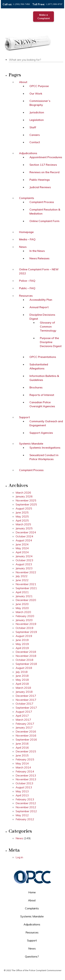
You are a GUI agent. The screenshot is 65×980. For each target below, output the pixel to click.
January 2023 (24, 568)
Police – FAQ (27, 281)
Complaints (27, 198)
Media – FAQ (27, 239)
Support (24, 417)
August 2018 (24, 668)
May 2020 (22, 608)
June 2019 (22, 640)
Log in (19, 857)
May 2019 (22, 644)
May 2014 (22, 763)
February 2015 (25, 759)
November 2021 (26, 584)
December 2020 (26, 600)
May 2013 (22, 791)
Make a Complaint (44, 17)
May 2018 (22, 680)
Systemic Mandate (31, 444)
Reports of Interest (42, 395)
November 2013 (26, 779)
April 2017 (22, 716)
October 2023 (24, 560)
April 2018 (22, 684)
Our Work (36, 93)
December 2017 (26, 696)
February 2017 (25, 724)
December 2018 (26, 652)
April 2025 (22, 520)
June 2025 (22, 512)
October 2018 (24, 660)
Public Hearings (40, 180)
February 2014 (25, 771)
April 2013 (22, 795)
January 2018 (24, 692)
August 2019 (24, 636)
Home (32, 892)
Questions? (32, 956)
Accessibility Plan (41, 300)
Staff (33, 127)
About (23, 82)
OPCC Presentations (43, 357)
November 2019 (26, 624)
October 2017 (24, 704)
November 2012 (26, 807)
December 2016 (26, 731)
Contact (35, 142)
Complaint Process (42, 202)
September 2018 (26, 664)
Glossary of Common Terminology (48, 326)
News (23, 247)
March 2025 (23, 524)
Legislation (37, 120)
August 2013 (24, 787)
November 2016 (26, 735)
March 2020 (23, 612)
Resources (26, 296)
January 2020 (24, 620)
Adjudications (28, 153)
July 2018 (22, 672)
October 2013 (24, 783)
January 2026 (24, 496)
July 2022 (22, 576)
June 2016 (22, 744)
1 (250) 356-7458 (21, 4)
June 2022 (22, 580)
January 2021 (24, 596)
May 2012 (22, 815)
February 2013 (25, 799)
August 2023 (24, 564)
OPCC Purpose (39, 86)
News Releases (39, 258)
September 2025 (26, 504)
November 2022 (26, 572)
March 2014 (23, 767)
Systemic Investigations (45, 448)
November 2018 (26, 656)
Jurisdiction (37, 112)
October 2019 (24, 628)
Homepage (26, 232)
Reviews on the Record (44, 172)
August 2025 (24, 508)
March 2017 (23, 720)
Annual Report (39, 307)
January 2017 (24, 727)
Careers (35, 135)
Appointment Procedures (46, 157)
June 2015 (22, 755)
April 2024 (22, 552)
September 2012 (26, 811)
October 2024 (24, 536)
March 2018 (23, 688)
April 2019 (22, 648)
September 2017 (26, 708)
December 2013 (26, 775)
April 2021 (22, 592)
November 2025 (26, 500)
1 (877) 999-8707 (54, 4)
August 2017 (24, 712)
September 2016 (26, 739)
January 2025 (24, 528)
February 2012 (25, 819)
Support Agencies (41, 433)
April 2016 (22, 748)
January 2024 (24, 556)
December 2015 (26, 751)
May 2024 (22, 548)
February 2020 (25, 616)
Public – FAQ (27, 288)
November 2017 (26, 700)
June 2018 (22, 676)
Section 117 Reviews (43, 165)
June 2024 (22, 544)
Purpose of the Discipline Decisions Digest (51, 342)
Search (63, 59)
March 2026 (23, 493)
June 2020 (22, 604)
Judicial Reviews (40, 187)
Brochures (36, 387)
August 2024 (24, 540)
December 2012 (26, 803)
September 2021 (26, 588)
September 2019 (26, 632)
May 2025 (22, 516)
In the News (37, 251)
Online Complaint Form (44, 221)
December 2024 (26, 532)
